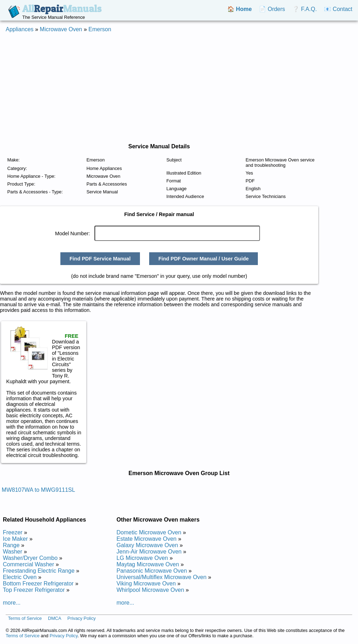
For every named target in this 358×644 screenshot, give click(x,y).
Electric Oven (20, 577)
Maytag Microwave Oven (148, 564)
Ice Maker (15, 539)
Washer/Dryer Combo (30, 558)
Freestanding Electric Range (39, 571)
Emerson (100, 29)
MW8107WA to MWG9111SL (39, 490)
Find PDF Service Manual (100, 259)
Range (11, 545)
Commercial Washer (28, 564)
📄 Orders (272, 9)
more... (12, 603)
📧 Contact (338, 9)
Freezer (13, 532)
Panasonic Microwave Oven (152, 571)
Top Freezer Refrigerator (34, 590)
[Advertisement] (179, 88)
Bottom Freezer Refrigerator (38, 584)
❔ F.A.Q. (305, 9)
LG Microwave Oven (142, 558)
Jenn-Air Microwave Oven (149, 552)
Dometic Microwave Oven (149, 532)
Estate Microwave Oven (147, 539)
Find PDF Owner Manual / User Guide (204, 259)
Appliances (20, 29)
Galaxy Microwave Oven (147, 545)
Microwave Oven (61, 29)
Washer (13, 552)
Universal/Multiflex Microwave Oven (161, 577)
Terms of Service (25, 618)
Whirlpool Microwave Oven (150, 590)
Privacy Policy (82, 618)
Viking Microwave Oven (146, 584)
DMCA (55, 618)
